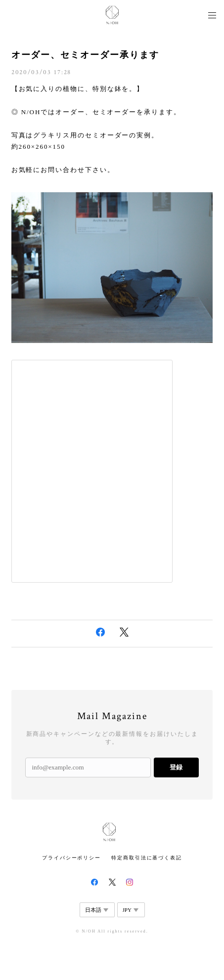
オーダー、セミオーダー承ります (85, 55)
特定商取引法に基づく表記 (147, 858)
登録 (176, 767)
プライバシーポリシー (71, 858)
